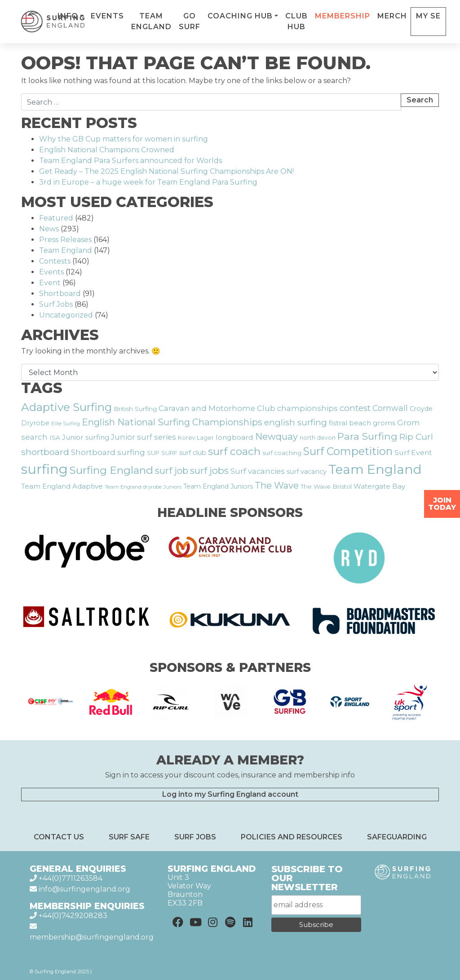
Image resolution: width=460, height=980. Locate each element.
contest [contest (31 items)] (355, 408)
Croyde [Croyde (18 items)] (421, 409)
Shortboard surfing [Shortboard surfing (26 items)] (108, 452)
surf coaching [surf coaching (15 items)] (282, 453)
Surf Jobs (56, 304)
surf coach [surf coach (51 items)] (234, 451)
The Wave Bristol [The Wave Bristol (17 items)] (326, 486)
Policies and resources (292, 837)
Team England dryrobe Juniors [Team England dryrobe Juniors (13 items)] (143, 487)
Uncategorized (66, 315)
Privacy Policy (110, 971)
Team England (189, 21)
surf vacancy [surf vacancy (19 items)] (307, 472)
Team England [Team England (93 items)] (375, 469)
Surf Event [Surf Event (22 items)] (413, 452)
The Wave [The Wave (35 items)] (277, 486)
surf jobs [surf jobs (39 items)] (209, 470)
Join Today (442, 504)
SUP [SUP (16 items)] (153, 453)
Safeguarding (397, 837)
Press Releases (65, 240)
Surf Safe (129, 837)
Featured (56, 218)
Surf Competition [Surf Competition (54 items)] (348, 451)
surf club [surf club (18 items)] (193, 453)
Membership (380, 16)
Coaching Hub (278, 16)
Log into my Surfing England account (230, 794)
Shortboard (60, 294)
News (49, 229)
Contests (55, 261)
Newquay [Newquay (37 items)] (276, 436)
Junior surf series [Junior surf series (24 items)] (144, 437)
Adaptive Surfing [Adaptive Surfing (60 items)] (66, 407)
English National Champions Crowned (107, 150)
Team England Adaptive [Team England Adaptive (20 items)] (62, 486)
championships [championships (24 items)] (307, 408)
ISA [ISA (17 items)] (55, 437)
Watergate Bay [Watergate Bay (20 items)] (379, 486)
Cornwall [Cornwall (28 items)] (390, 408)
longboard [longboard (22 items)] (234, 437)
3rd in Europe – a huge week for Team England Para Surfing (148, 182)
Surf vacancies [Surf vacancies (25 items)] (258, 471)
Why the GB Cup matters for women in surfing (124, 139)
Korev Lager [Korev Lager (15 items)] (196, 438)
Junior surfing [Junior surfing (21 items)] (86, 437)
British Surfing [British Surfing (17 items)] (135, 409)
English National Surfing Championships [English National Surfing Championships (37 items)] (172, 422)
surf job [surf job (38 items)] (172, 470)
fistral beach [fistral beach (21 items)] (350, 423)
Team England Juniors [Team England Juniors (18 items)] (218, 486)
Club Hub (334, 21)
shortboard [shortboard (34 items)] (45, 452)
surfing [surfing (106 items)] (44, 469)
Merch (430, 16)
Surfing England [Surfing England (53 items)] (111, 470)
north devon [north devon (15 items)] (318, 438)
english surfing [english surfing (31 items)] (296, 422)
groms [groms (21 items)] (384, 423)
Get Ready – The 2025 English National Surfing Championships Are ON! (166, 171)
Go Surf (227, 21)
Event (50, 283)
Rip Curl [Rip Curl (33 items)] (416, 437)
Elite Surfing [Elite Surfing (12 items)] (66, 424)
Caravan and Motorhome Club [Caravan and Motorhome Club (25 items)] (217, 408)
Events (145, 16)
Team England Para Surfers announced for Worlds (131, 161)
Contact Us (59, 837)
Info (106, 16)
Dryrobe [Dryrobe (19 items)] (35, 423)
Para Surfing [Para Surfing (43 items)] (367, 436)
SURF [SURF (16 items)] (169, 453)
